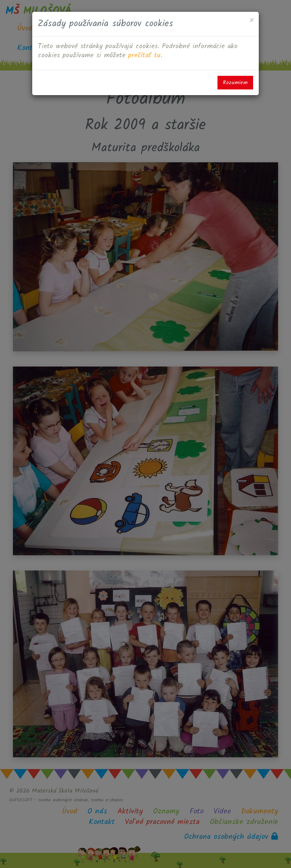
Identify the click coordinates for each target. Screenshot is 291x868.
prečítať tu (144, 56)
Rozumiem (235, 83)
